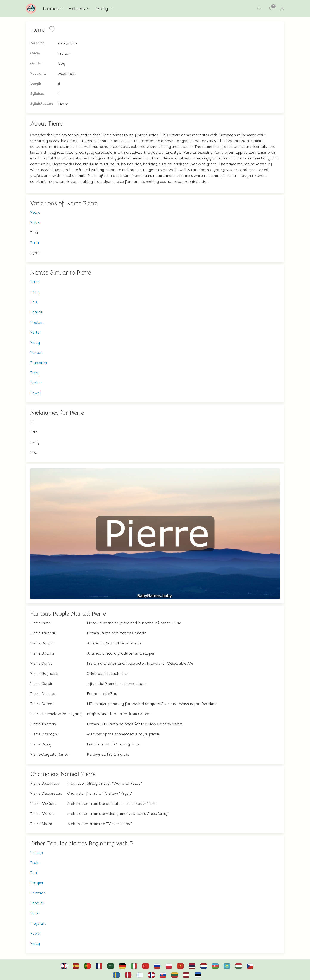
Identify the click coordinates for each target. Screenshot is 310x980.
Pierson (37, 848)
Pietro (35, 218)
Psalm (35, 858)
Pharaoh (38, 889)
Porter (36, 328)
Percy (35, 338)
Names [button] (53, 9)
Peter (35, 278)
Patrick (36, 308)
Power (36, 929)
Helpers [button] (79, 9)
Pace (34, 909)
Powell (36, 389)
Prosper (37, 879)
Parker (36, 379)
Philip (35, 288)
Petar (35, 238)
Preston (37, 318)
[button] (259, 9)
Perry (35, 368)
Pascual (37, 899)
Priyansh (38, 919)
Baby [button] (104, 9)
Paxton (36, 348)
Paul (34, 298)
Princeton (39, 358)
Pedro (35, 208)
